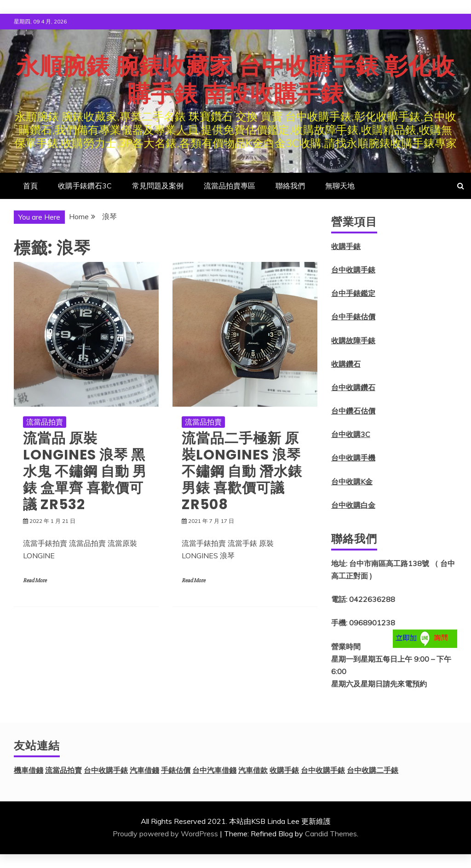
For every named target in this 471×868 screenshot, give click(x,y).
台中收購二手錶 (373, 770)
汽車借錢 (144, 770)
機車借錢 (29, 770)
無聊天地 (340, 186)
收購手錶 (346, 246)
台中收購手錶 (353, 270)
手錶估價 (176, 770)
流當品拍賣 (45, 422)
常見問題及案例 (158, 186)
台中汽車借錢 (214, 770)
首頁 (30, 186)
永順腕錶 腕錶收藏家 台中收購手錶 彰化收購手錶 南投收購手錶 (235, 80)
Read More (35, 581)
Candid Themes (331, 834)
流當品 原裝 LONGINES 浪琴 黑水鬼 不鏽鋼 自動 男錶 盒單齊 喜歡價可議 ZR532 (85, 471)
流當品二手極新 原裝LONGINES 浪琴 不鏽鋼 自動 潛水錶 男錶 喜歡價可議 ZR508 (242, 471)
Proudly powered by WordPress (165, 834)
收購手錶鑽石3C (85, 186)
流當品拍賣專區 (230, 186)
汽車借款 (253, 770)
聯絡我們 (290, 186)
